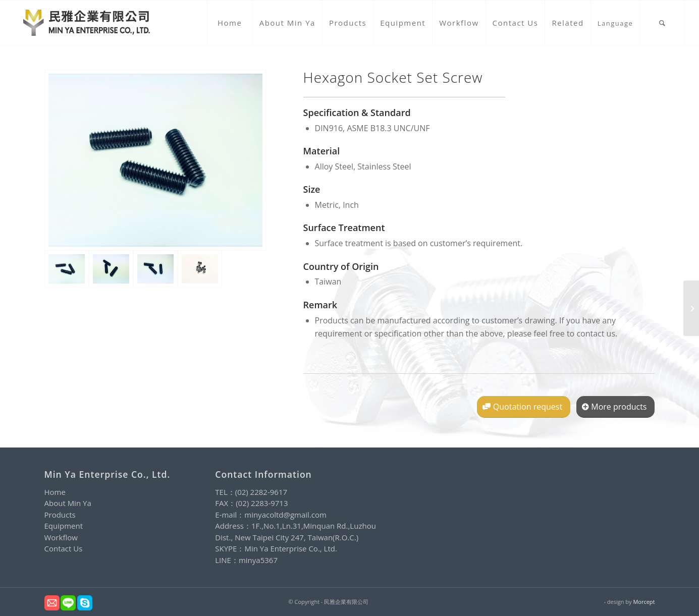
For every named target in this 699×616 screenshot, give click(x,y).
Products (60, 515)
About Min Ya (68, 503)
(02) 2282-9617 (261, 492)
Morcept (644, 602)
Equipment (64, 526)
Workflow (61, 537)
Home (55, 492)
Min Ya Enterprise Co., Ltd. (290, 548)
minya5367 (258, 560)
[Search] (662, 23)
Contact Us (64, 548)
